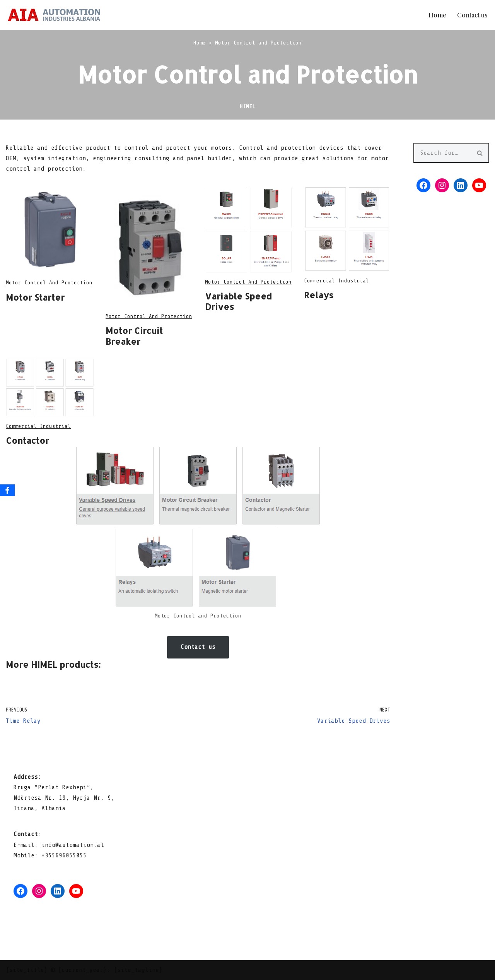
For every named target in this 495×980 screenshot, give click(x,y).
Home (437, 15)
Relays (319, 295)
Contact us (472, 15)
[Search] (442, 153)
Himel (247, 106)
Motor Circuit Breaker (134, 336)
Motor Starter (35, 297)
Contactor (27, 440)
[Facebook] (7, 490)
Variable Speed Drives (238, 301)
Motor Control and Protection (49, 283)
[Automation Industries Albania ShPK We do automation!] (54, 15)
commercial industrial (336, 281)
